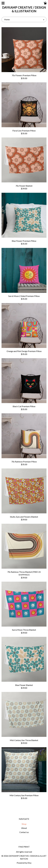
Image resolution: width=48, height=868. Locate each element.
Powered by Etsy (24, 863)
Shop (24, 824)
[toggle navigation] (3, 3)
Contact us (24, 832)
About (24, 828)
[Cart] (45, 4)
